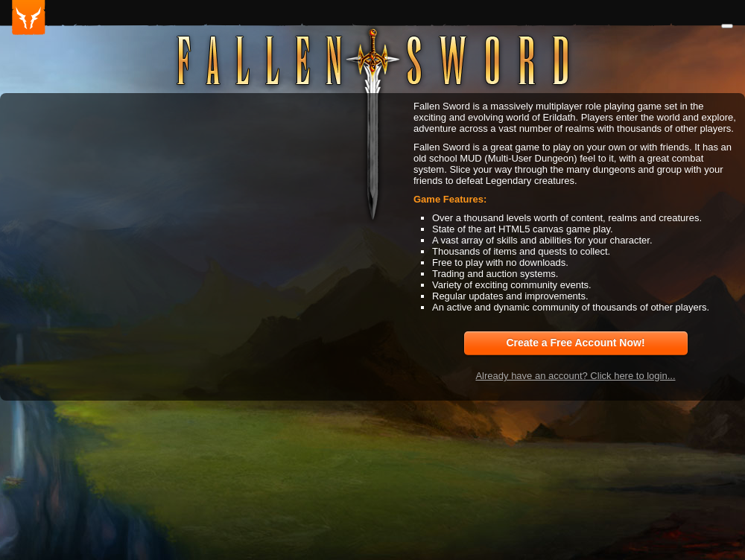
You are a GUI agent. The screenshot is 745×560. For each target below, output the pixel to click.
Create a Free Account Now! (575, 343)
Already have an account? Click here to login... (575, 376)
